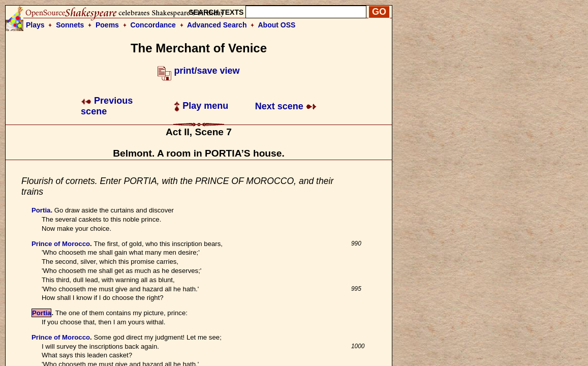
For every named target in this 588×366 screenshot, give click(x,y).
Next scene (286, 106)
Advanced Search (217, 25)
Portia (41, 210)
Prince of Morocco (61, 244)
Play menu (201, 106)
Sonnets (70, 25)
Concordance (153, 25)
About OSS (277, 25)
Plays (35, 25)
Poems (107, 25)
